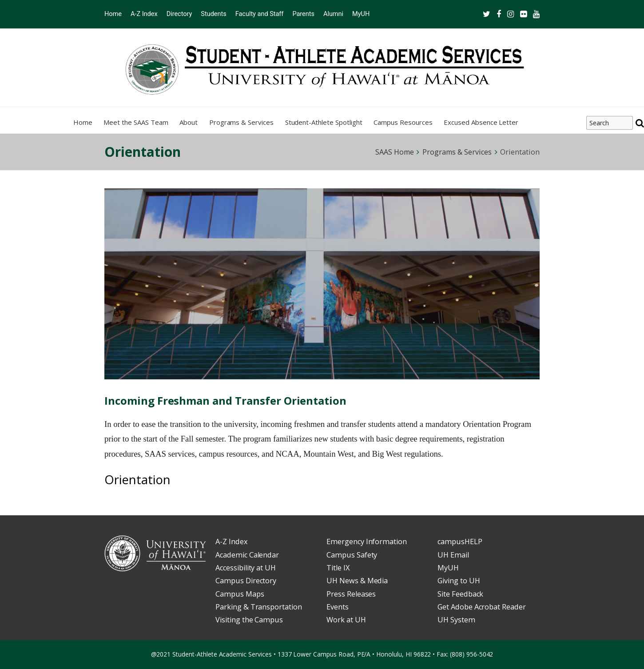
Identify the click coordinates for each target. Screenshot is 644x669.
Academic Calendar (247, 555)
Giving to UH (459, 581)
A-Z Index (232, 542)
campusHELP (460, 542)
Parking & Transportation (259, 607)
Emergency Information (367, 542)
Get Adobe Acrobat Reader (482, 607)
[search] (640, 123)
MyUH (448, 568)
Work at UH (346, 620)
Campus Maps (240, 594)
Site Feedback (460, 594)
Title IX (338, 568)
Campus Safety (352, 555)
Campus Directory (246, 581)
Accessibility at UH (246, 568)
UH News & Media (357, 581)
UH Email (453, 555)
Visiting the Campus (249, 620)
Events (338, 607)
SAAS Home (395, 152)
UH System (456, 620)
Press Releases (351, 594)
